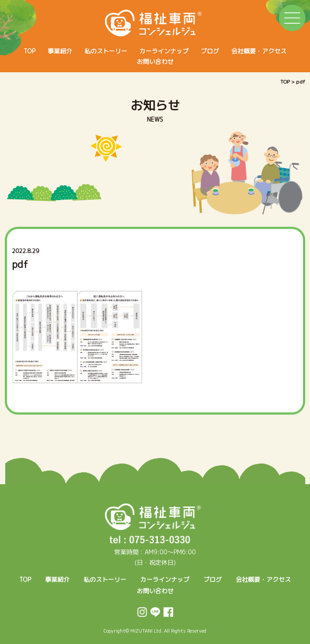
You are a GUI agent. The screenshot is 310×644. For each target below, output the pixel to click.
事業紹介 (60, 51)
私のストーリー (106, 51)
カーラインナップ (164, 51)
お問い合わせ (155, 62)
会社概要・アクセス (259, 51)
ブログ (210, 51)
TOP (30, 51)
